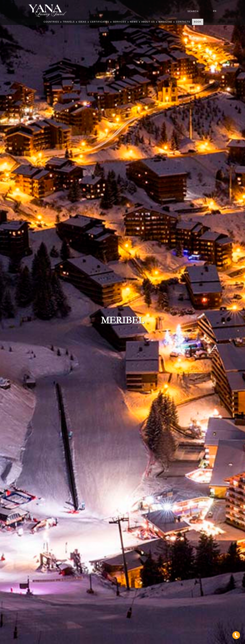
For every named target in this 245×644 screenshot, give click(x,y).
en (215, 11)
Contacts (183, 22)
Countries (51, 22)
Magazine (165, 22)
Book (198, 22)
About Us (148, 22)
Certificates (100, 22)
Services (119, 22)
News (134, 22)
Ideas (82, 22)
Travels (69, 22)
